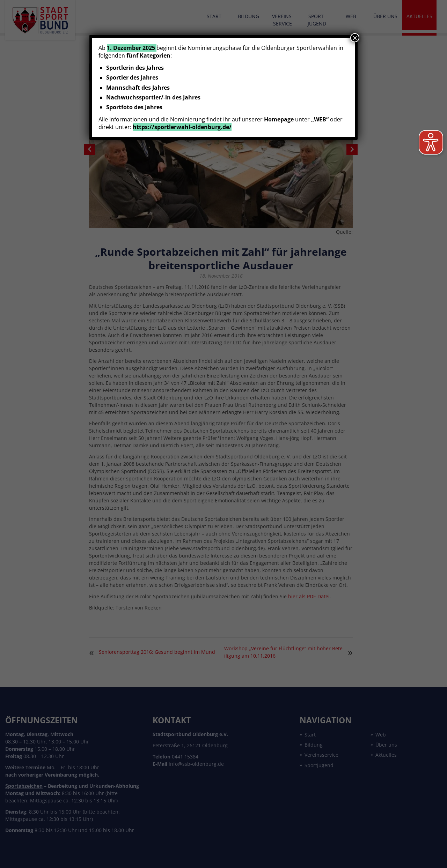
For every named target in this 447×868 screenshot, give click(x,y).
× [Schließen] (355, 38)
